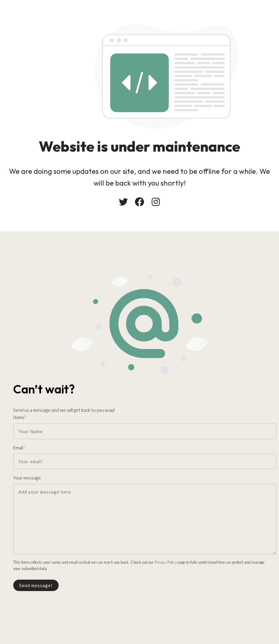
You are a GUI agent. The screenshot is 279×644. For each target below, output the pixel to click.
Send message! (36, 585)
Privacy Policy (166, 562)
